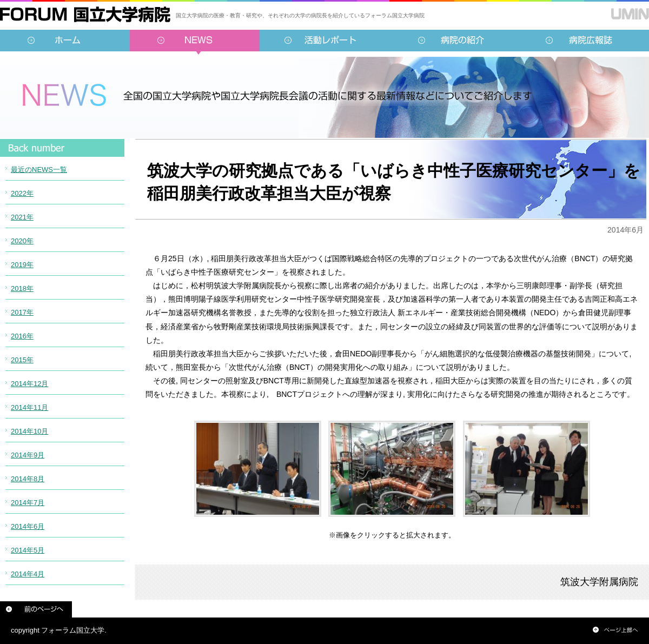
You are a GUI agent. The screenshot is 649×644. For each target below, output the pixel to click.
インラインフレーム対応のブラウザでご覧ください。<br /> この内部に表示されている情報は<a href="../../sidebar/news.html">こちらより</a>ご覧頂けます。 (62, 376)
